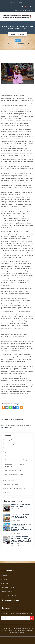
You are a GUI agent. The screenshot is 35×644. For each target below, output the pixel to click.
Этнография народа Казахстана (14, 444)
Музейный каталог (8, 588)
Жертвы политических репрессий (15, 488)
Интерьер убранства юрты (12, 440)
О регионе (5, 584)
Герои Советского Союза (14, 456)
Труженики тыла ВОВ (11, 484)
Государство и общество (10, 595)
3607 (18, 40)
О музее (4, 580)
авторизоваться (7, 427)
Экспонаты (21, 34)
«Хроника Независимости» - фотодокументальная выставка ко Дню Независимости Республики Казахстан (22, 527)
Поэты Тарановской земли (14, 474)
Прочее (6, 492)
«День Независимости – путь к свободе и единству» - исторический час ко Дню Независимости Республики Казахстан (21, 540)
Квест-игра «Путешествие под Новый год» (21, 506)
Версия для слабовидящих (24, 10)
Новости (4, 576)
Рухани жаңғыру (7, 591)
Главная (13, 34)
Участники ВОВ (8, 480)
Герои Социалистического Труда (16, 460)
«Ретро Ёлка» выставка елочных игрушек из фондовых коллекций (20, 516)
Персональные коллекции (12, 452)
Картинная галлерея (10, 448)
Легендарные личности (13, 470)
